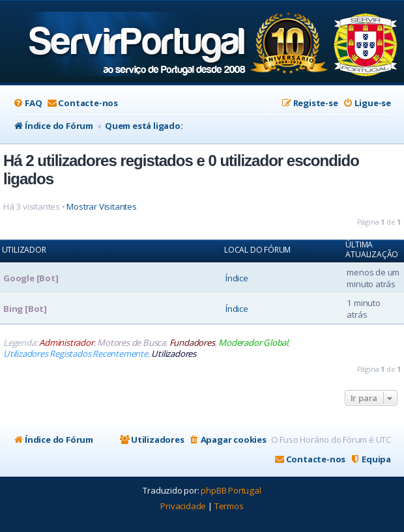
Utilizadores (174, 354)
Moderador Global (253, 343)
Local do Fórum (257, 250)
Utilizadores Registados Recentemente (76, 354)
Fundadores (192, 343)
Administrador (66, 343)
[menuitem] (27, 103)
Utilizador (24, 250)
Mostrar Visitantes (101, 207)
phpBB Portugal (231, 490)
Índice (237, 278)
